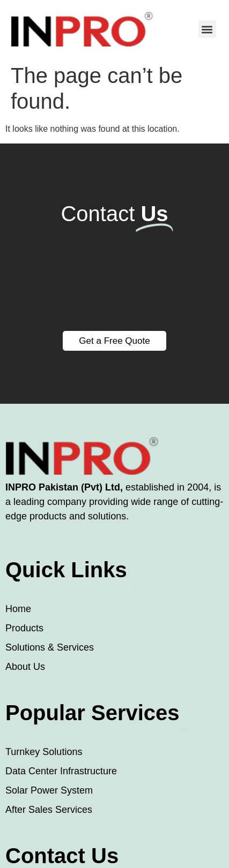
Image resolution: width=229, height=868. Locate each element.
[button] (207, 29)
